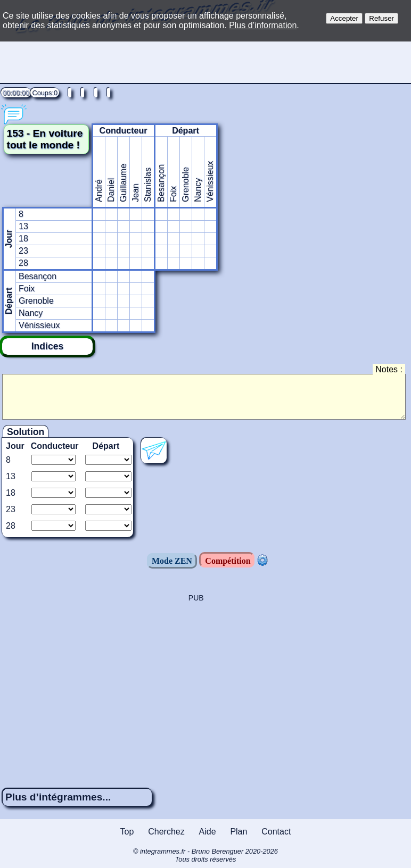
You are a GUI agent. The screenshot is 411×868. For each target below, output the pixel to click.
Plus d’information (263, 25)
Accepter (344, 18)
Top (127, 832)
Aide (208, 832)
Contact (276, 832)
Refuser (381, 18)
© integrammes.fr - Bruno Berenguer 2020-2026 (205, 855)
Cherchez (166, 832)
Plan (239, 832)
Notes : (389, 369)
